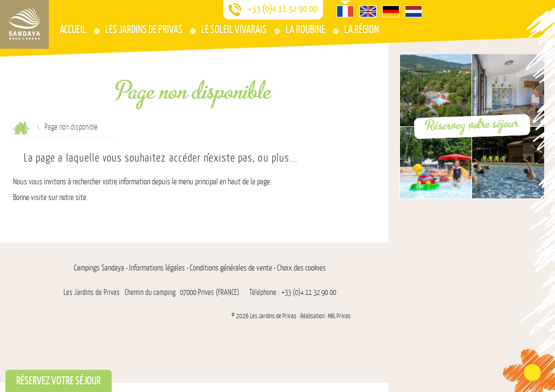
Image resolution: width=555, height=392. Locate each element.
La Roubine (305, 29)
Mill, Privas (339, 316)
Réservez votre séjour (472, 124)
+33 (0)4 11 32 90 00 (283, 8)
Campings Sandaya (99, 268)
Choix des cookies (301, 268)
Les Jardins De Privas (144, 29)
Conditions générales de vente (231, 268)
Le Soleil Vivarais (234, 29)
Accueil (73, 29)
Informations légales (157, 268)
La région (362, 29)
